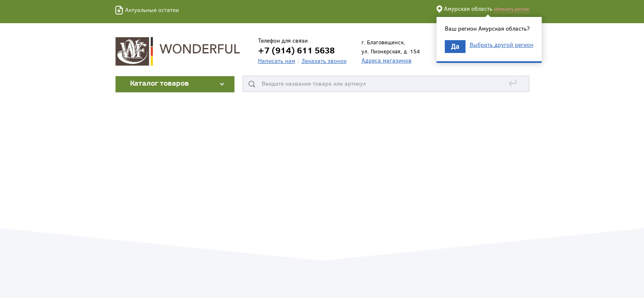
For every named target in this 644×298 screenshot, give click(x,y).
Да (455, 46)
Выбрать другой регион (502, 45)
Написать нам (277, 61)
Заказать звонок (324, 61)
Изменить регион (512, 9)
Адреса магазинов (387, 60)
